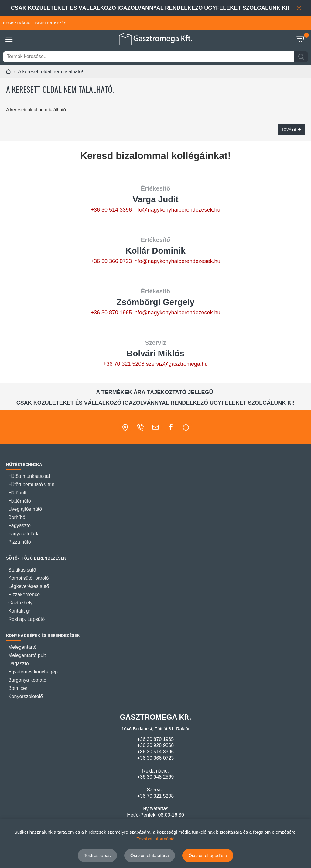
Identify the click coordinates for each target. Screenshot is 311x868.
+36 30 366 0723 (111, 261)
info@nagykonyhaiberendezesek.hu (177, 210)
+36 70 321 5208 (124, 364)
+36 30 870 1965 (111, 313)
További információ (155, 839)
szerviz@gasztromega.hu (177, 364)
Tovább (289, 130)
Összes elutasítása (150, 855)
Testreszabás (97, 855)
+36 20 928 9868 (156, 745)
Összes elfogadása (208, 855)
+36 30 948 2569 (156, 777)
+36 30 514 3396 (111, 210)
